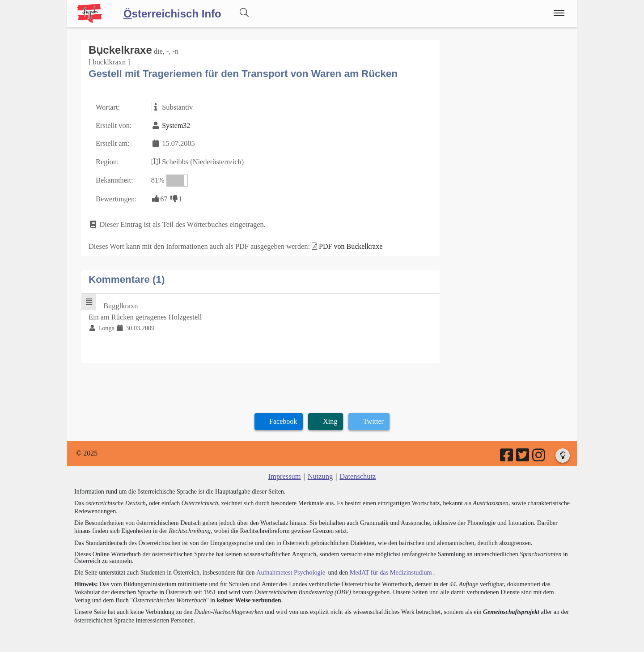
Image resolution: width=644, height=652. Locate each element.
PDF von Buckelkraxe (346, 244)
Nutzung (320, 472)
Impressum (285, 472)
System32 (175, 125)
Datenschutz (357, 472)
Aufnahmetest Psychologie (289, 568)
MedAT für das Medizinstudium (388, 568)
